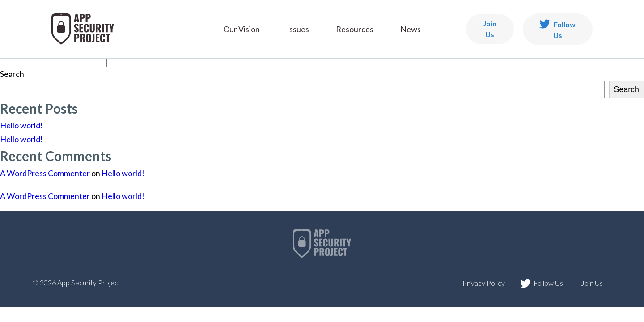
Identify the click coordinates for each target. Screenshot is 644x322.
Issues (298, 29)
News (411, 29)
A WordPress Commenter (45, 173)
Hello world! (21, 125)
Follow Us (557, 29)
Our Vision (241, 29)
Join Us (490, 29)
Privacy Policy (484, 283)
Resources (355, 29)
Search (12, 74)
